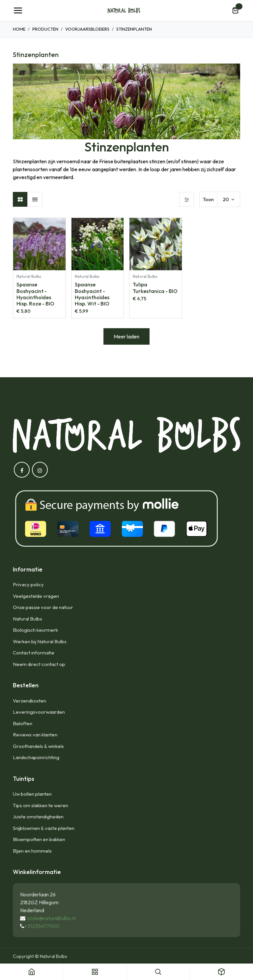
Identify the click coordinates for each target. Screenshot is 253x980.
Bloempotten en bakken (39, 839)
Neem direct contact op (39, 664)
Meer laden (126, 336)
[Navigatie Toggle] (18, 11)
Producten (45, 29)
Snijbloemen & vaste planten (44, 828)
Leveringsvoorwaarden (39, 712)
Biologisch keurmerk (35, 630)
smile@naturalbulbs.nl (51, 918)
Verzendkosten (29, 701)
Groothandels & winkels (38, 746)
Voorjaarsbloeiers (87, 29)
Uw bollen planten (32, 794)
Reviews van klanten (35, 735)
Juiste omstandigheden (38, 817)
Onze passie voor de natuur (43, 607)
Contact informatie (34, 653)
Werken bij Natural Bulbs (40, 641)
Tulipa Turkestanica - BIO (155, 288)
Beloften (23, 723)
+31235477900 (42, 926)
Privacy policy (28, 584)
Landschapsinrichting (36, 757)
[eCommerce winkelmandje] (235, 11)
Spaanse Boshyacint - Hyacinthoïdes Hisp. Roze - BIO (35, 294)
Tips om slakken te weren (41, 805)
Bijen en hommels (32, 851)
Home (19, 29)
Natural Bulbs (28, 619)
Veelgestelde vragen (36, 596)
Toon (208, 199)
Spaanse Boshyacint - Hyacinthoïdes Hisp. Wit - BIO (92, 294)
